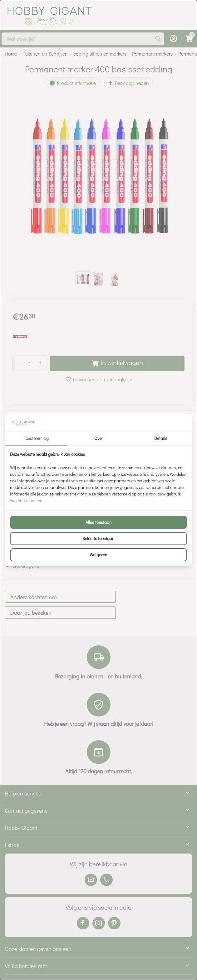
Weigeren (98, 555)
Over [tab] (99, 438)
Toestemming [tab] (36, 438)
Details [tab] (161, 438)
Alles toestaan (99, 522)
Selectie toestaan (98, 538)
